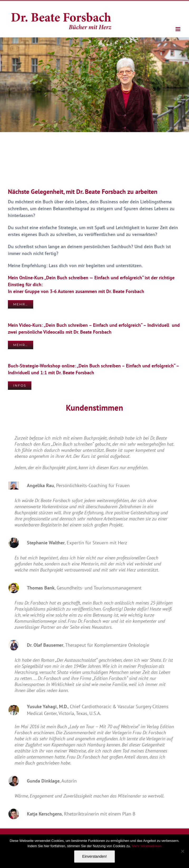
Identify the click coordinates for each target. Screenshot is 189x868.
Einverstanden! (95, 856)
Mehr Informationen (147, 846)
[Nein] (182, 851)
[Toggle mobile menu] (178, 29)
